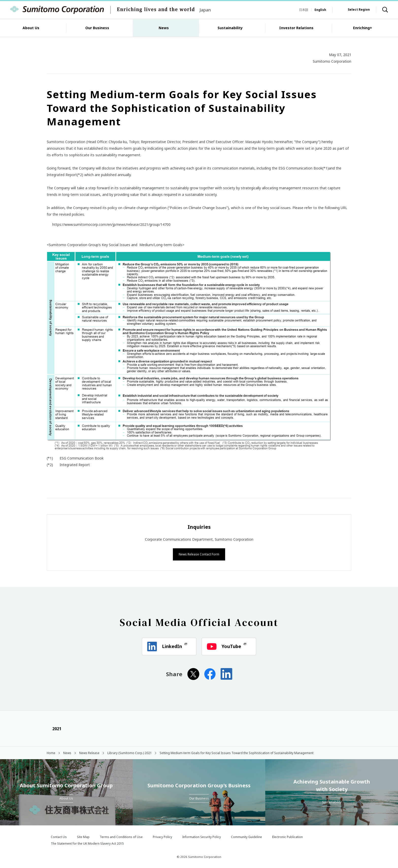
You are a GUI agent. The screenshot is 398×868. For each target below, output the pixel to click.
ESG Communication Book (82, 458)
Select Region (359, 10)
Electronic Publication (287, 836)
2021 (54, 728)
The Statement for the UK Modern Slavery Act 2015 (87, 843)
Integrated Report (75, 465)
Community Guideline (246, 836)
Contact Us (59, 836)
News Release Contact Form (199, 554)
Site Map (83, 836)
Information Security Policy (202, 836)
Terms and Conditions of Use (121, 836)
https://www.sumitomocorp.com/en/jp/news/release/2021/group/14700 (111, 224)
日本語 (304, 10)
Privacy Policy (162, 836)
